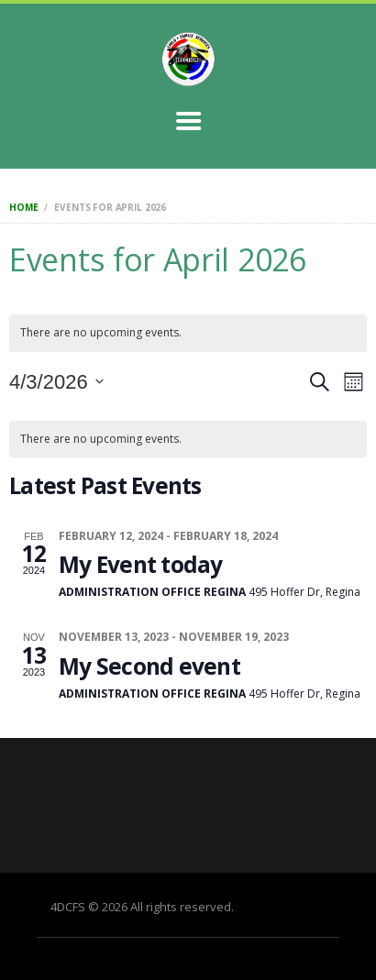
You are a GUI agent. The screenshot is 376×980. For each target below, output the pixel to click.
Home (23, 207)
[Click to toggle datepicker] (56, 382)
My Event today (141, 564)
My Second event (149, 666)
